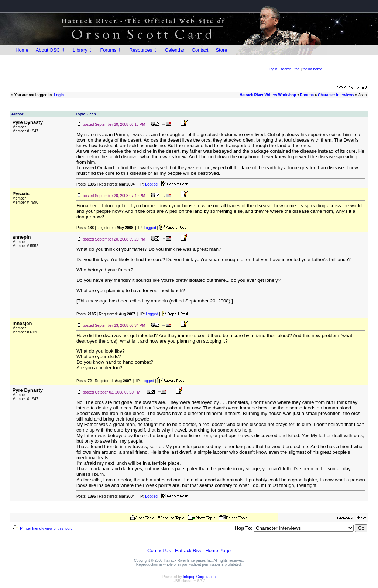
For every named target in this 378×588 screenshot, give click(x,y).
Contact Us (159, 551)
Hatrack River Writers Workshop (268, 95)
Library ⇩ (83, 50)
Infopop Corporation (199, 577)
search (286, 69)
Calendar (175, 50)
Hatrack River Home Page (203, 551)
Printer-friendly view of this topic (42, 528)
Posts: (86, 184)
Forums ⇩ (111, 50)
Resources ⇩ (143, 50)
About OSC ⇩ (51, 50)
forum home (312, 69)
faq (297, 69)
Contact (200, 50)
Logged (151, 184)
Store (221, 50)
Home (22, 50)
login (273, 69)
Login (59, 95)
